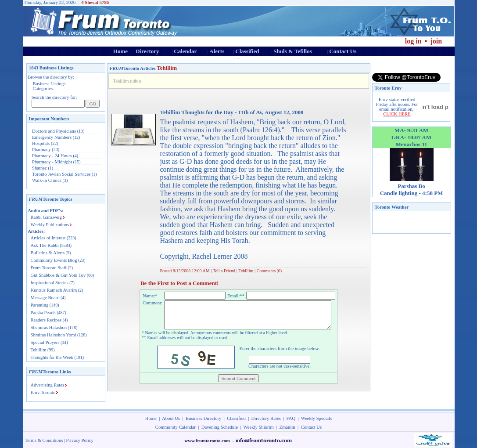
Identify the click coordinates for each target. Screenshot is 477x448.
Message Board (45, 298)
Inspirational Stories (50, 283)
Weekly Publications (50, 225)
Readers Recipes (46, 320)
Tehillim (39, 350)
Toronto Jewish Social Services (62, 174)
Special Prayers (45, 342)
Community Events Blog (54, 260)
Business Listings (49, 84)
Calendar (185, 51)
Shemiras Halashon (49, 327)
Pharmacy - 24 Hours (52, 156)
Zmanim (287, 427)
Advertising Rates (48, 385)
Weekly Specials (316, 418)
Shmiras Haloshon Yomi (54, 335)
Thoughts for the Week (52, 357)
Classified (247, 51)
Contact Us (343, 51)
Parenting (40, 305)
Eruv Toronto (43, 392)
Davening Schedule (220, 427)
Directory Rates (266, 418)
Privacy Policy (79, 440)
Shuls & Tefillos (292, 51)
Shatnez (39, 168)
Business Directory (203, 418)
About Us (171, 418)
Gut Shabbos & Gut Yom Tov (58, 275)
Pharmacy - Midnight (52, 162)
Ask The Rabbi (45, 245)
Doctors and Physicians (54, 131)
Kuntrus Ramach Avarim (54, 290)
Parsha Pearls (43, 313)
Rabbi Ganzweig (46, 217)
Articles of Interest (48, 238)
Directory (147, 51)
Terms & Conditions (44, 440)
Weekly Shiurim (258, 427)
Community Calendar (176, 427)
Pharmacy (41, 150)
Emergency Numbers (52, 137)
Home (120, 51)
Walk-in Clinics (47, 180)
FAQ (291, 418)
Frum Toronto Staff (49, 268)
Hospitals (41, 143)
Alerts (217, 51)
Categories (43, 89)
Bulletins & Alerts (48, 253)
